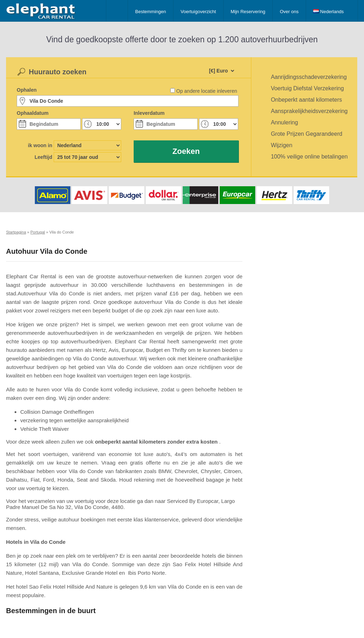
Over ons (289, 12)
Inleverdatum (149, 113)
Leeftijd (43, 157)
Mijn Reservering (248, 12)
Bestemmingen (151, 12)
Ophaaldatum (33, 113)
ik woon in (40, 145)
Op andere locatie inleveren (207, 91)
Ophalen (27, 90)
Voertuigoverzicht (198, 12)
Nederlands (328, 12)
